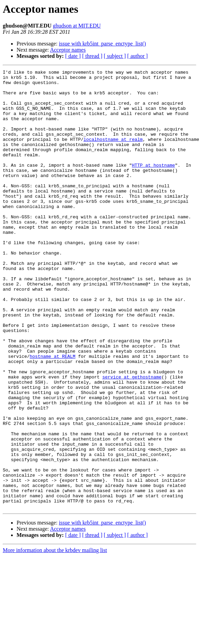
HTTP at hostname (153, 185)
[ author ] (138, 56)
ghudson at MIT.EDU (77, 26)
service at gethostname (132, 439)
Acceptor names (68, 50)
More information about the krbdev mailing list (55, 638)
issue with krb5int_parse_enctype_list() (102, 44)
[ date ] (73, 56)
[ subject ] (115, 56)
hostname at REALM (53, 414)
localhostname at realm (113, 154)
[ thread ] (92, 56)
